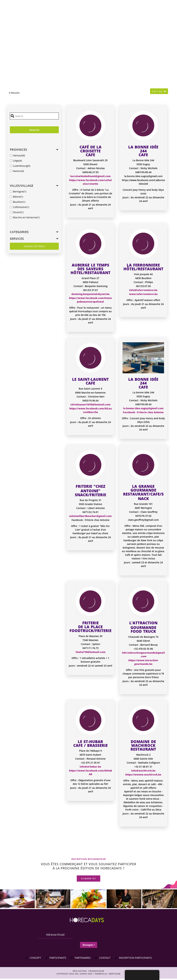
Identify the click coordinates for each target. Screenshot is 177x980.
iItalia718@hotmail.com (90, 652)
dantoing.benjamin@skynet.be (90, 294)
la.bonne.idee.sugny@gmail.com (143, 408)
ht (130, 660)
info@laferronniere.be (143, 290)
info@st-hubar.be (90, 767)
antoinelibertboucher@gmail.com (90, 516)
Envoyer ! (89, 946)
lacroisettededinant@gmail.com (90, 176)
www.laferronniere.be (143, 294)
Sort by (157, 91)
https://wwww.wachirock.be (143, 775)
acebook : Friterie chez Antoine (144, 412)
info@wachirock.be (143, 771)
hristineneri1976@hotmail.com (91, 404)
